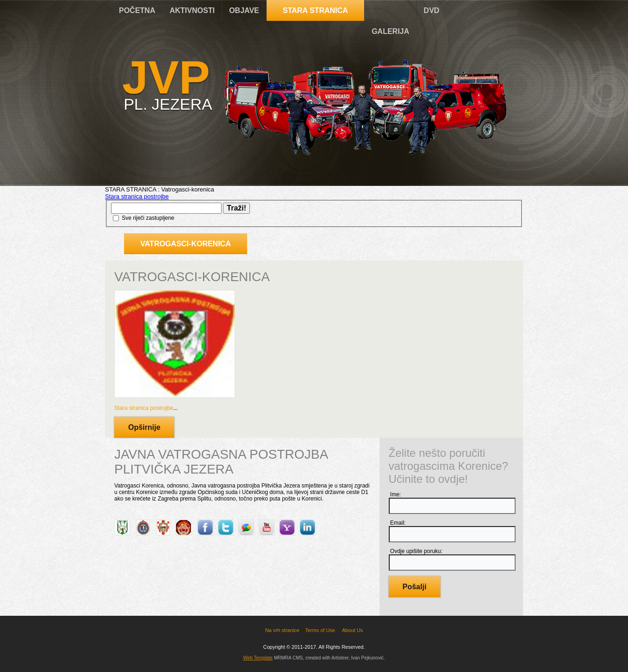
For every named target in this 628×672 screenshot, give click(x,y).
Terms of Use (320, 630)
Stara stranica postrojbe (137, 196)
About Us (352, 630)
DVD (432, 10)
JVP (166, 77)
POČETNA (137, 10)
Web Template (258, 658)
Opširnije (144, 427)
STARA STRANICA (315, 10)
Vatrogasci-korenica (186, 244)
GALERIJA (390, 31)
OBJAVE (244, 10)
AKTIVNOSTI (192, 10)
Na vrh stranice (282, 630)
